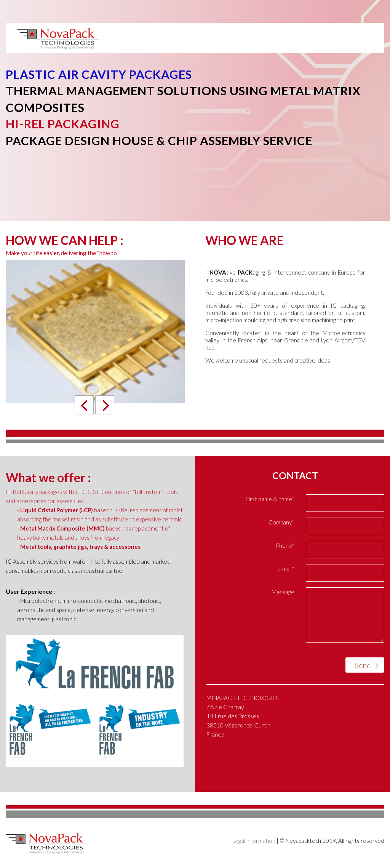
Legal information (254, 841)
